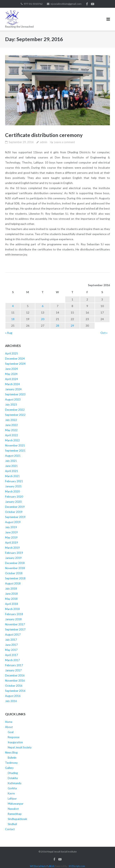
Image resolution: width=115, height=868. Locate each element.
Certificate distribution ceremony (44, 135)
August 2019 (13, 522)
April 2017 (12, 655)
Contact (10, 829)
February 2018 (14, 614)
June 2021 (11, 466)
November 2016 (15, 681)
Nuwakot (13, 809)
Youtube (93, 4)
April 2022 (12, 435)
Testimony (11, 763)
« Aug (9, 333)
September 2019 (15, 517)
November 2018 (15, 568)
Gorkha (12, 788)
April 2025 (12, 353)
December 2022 (15, 410)
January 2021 (13, 486)
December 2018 (15, 563)
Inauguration (15, 742)
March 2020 (12, 491)
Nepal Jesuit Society (20, 747)
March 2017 (12, 660)
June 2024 (11, 369)
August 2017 (13, 635)
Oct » (104, 333)
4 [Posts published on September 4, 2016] (13, 306)
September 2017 (15, 629)
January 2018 (13, 619)
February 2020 (14, 497)
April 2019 (12, 543)
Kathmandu (15, 783)
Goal (11, 732)
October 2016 (14, 686)
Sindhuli (12, 824)
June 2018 (11, 594)
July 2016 (11, 701)
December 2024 (15, 359)
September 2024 (15, 364)
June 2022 (11, 425)
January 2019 (13, 558)
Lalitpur (12, 798)
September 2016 (15, 691)
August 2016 (13, 696)
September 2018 (15, 578)
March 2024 (12, 384)
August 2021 (13, 456)
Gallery (9, 768)
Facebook (87, 4)
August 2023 (13, 399)
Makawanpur (16, 804)
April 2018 (12, 604)
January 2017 (13, 670)
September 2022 (15, 415)
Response (14, 737)
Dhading (13, 773)
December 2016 (15, 675)
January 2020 (13, 502)
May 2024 (11, 374)
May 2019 (11, 537)
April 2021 (12, 471)
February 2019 (14, 553)
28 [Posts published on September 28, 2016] (57, 325)
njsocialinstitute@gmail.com (66, 4)
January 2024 (13, 389)
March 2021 (12, 476)
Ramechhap (15, 814)
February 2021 (14, 481)
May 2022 (11, 430)
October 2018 (14, 573)
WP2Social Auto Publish (42, 866)
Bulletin (12, 758)
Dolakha (13, 778)
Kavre (11, 793)
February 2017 (14, 665)
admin (44, 142)
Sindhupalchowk (17, 819)
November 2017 (15, 624)
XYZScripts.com (77, 866)
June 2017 (11, 645)
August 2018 (13, 583)
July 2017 (11, 640)
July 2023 (11, 405)
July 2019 (11, 527)
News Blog (11, 752)
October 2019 (14, 512)
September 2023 (15, 394)
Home (9, 722)
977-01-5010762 (33, 4)
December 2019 (15, 507)
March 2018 (12, 609)
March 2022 (12, 440)
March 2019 (12, 548)
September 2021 (15, 451)
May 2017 (11, 650)
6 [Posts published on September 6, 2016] (43, 306)
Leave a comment (64, 142)
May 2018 (11, 599)
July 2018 (11, 589)
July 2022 (11, 420)
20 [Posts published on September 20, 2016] (43, 319)
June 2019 (11, 532)
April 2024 (12, 379)
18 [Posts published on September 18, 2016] (13, 319)
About (9, 727)
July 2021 (11, 461)
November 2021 (15, 445)
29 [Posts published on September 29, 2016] (72, 325)
